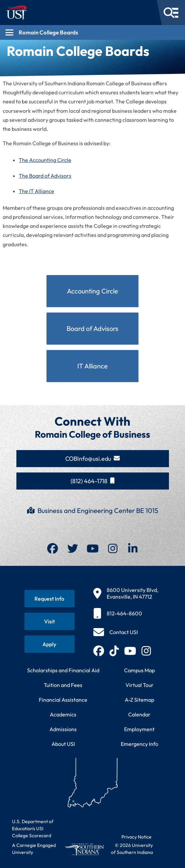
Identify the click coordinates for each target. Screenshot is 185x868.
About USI (63, 744)
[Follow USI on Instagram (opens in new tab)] (146, 651)
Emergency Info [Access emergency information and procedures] (140, 744)
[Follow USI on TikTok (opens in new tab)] (114, 651)
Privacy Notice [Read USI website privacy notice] (136, 837)
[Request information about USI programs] (50, 599)
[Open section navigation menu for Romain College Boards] (92, 32)
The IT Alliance (36, 191)
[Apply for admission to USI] (50, 644)
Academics (63, 714)
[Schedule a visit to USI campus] (50, 621)
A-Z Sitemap (140, 700)
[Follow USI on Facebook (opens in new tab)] (99, 651)
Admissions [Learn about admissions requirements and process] (63, 729)
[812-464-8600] (126, 613)
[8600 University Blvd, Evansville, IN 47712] (126, 593)
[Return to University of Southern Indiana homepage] (84, 849)
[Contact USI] (116, 632)
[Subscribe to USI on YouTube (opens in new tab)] (130, 651)
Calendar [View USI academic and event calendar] (139, 714)
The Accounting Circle (45, 160)
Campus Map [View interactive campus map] (140, 670)
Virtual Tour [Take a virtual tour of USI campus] (140, 685)
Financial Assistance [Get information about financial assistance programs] (63, 700)
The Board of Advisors (45, 176)
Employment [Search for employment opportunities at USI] (139, 729)
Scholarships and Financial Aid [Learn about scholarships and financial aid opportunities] (63, 670)
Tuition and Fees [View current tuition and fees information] (63, 685)
